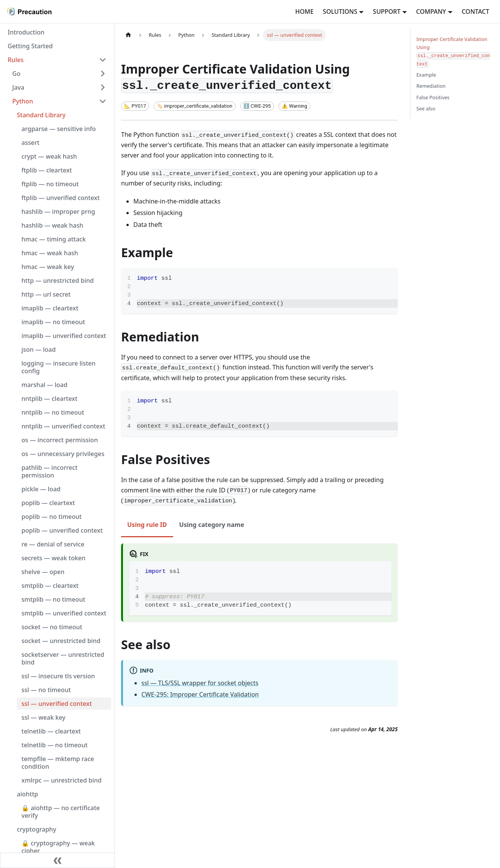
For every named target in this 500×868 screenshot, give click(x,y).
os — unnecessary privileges (63, 454)
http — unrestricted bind (58, 281)
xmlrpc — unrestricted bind (61, 780)
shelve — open (43, 572)
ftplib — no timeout (50, 184)
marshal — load (44, 385)
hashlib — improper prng (58, 212)
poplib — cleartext (48, 503)
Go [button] (16, 74)
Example (426, 75)
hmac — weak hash (50, 253)
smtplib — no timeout (53, 599)
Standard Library (41, 115)
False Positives (433, 97)
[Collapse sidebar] (57, 860)
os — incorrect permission (60, 440)
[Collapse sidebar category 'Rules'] (103, 60)
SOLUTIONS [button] (340, 11)
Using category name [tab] (212, 525)
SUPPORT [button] (387, 11)
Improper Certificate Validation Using (453, 52)
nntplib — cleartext (49, 399)
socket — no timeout (52, 627)
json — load (39, 349)
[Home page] (128, 35)
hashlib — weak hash (52, 225)
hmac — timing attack (54, 239)
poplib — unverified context (62, 530)
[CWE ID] (257, 106)
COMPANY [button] (431, 11)
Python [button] (23, 101)
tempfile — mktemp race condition (58, 763)
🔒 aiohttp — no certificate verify (61, 812)
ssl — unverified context (57, 704)
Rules (16, 60)
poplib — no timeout (52, 517)
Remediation (431, 86)
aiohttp (27, 794)
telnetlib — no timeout (55, 745)
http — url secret (46, 294)
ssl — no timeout (46, 690)
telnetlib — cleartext (51, 731)
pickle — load (41, 489)
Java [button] (18, 87)
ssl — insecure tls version (58, 676)
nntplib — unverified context (63, 426)
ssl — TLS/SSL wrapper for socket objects (200, 683)
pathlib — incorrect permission (49, 471)
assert (30, 143)
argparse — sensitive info (59, 129)
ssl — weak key (43, 717)
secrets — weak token (53, 558)
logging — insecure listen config (58, 367)
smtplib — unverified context (64, 613)
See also (426, 108)
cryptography (37, 829)
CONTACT (475, 11)
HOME (304, 11)
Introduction (26, 32)
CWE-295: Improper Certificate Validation (200, 694)
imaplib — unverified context (64, 336)
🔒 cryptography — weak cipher (58, 847)
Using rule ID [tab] (147, 525)
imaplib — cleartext (50, 308)
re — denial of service (53, 544)
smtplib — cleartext (50, 586)
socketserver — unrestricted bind (63, 658)
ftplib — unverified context (61, 198)
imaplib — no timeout (53, 322)
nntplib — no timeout (53, 412)
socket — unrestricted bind (61, 641)
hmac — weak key (48, 267)
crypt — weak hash (49, 156)
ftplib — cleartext (47, 170)
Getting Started (30, 46)
